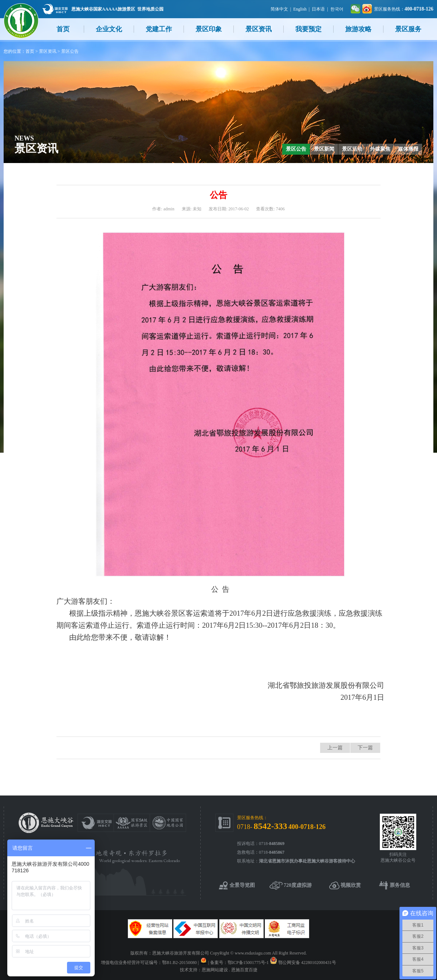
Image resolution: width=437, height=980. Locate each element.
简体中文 (279, 9)
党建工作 (159, 29)
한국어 (337, 9)
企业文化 (109, 29)
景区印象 (209, 29)
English (300, 9)
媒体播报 (408, 149)
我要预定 (308, 29)
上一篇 (335, 748)
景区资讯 (259, 29)
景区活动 (352, 149)
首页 (63, 29)
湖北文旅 (55, 9)
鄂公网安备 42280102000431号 (307, 963)
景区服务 (408, 29)
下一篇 (365, 748)
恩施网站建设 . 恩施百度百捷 (230, 970)
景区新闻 (324, 149)
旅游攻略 (358, 29)
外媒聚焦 (380, 149)
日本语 (318, 9)
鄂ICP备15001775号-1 (248, 963)
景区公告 (70, 51)
